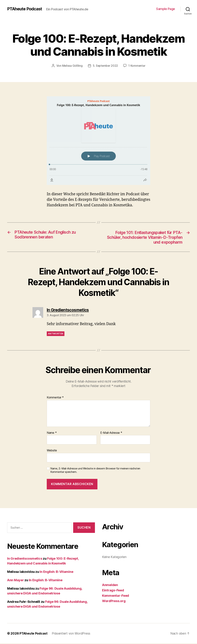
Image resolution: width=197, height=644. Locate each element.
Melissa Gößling (72, 66)
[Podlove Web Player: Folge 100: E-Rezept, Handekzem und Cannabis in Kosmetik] (98, 141)
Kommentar (55, 398)
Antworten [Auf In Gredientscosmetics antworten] (56, 334)
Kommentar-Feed (116, 596)
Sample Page (166, 9)
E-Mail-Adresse (111, 433)
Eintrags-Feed (113, 591)
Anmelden (110, 585)
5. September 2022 (105, 66)
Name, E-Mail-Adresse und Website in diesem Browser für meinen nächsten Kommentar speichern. (95, 471)
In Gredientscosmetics (25, 559)
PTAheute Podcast (25, 9)
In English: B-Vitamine (56, 572)
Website (52, 451)
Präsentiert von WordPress (71, 634)
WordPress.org (114, 601)
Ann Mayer (16, 581)
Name (52, 433)
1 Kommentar (137, 66)
